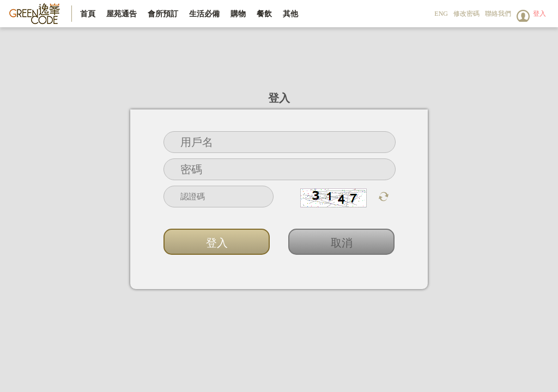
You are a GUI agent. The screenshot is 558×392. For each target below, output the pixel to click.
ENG (441, 14)
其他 (290, 14)
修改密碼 (466, 14)
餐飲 (264, 14)
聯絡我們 (498, 14)
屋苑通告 (122, 14)
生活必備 (204, 14)
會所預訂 (163, 14)
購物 (238, 14)
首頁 (88, 14)
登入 (539, 14)
